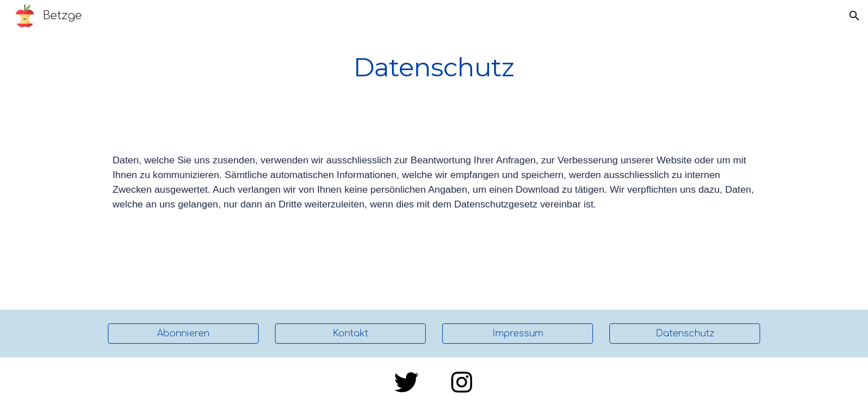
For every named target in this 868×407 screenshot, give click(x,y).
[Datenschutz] (684, 334)
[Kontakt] (350, 334)
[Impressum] (517, 334)
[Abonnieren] (183, 334)
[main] (434, 68)
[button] (854, 16)
